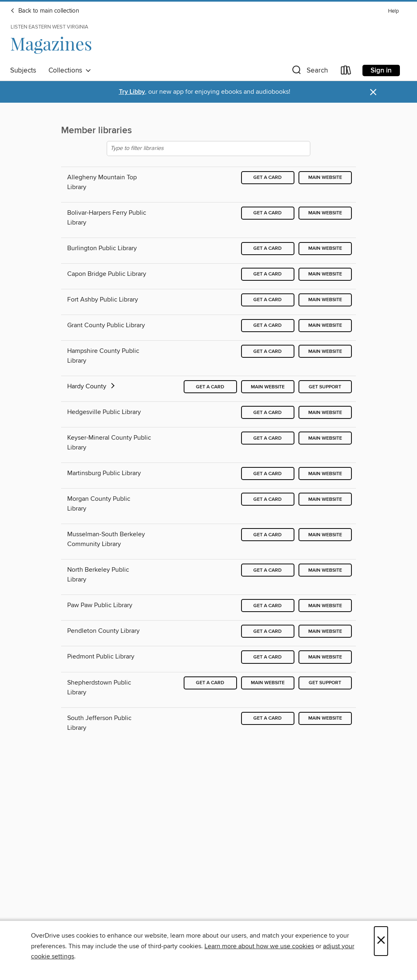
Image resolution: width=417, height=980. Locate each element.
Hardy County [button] (92, 386)
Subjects (23, 70)
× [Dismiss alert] (373, 92)
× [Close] (381, 941)
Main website (325, 177)
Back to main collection (45, 11)
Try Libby (132, 92)
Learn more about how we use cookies (259, 946)
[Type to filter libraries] (208, 149)
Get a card (268, 177)
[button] (309, 72)
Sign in (381, 70)
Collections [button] (70, 70)
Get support (325, 387)
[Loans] (346, 72)
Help (393, 11)
